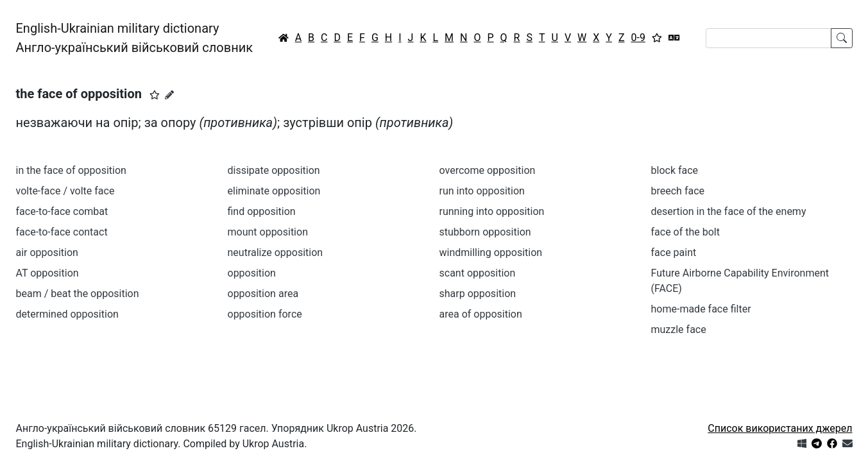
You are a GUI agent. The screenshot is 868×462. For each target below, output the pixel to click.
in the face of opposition (71, 170)
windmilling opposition (491, 252)
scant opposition (478, 273)
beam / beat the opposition (78, 294)
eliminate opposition (274, 191)
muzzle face (679, 329)
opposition (252, 273)
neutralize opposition (276, 252)
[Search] (769, 38)
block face (675, 170)
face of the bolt (685, 232)
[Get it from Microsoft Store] (802, 444)
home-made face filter (701, 309)
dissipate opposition (274, 170)
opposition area (263, 294)
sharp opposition (478, 294)
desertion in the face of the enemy (729, 211)
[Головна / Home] (284, 38)
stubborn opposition (485, 232)
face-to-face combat (62, 211)
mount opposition (268, 232)
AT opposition (47, 273)
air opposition (47, 252)
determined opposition (67, 314)
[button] (155, 95)
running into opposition (492, 211)
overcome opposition (488, 170)
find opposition (262, 211)
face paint (674, 252)
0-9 (638, 38)
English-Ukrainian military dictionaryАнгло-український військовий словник (135, 38)
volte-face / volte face (65, 191)
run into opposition (482, 191)
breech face (678, 191)
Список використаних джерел (780, 428)
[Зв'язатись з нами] (847, 444)
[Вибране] (657, 38)
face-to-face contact (62, 232)
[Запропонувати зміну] (169, 95)
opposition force (265, 314)
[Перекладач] (674, 38)
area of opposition (481, 314)
